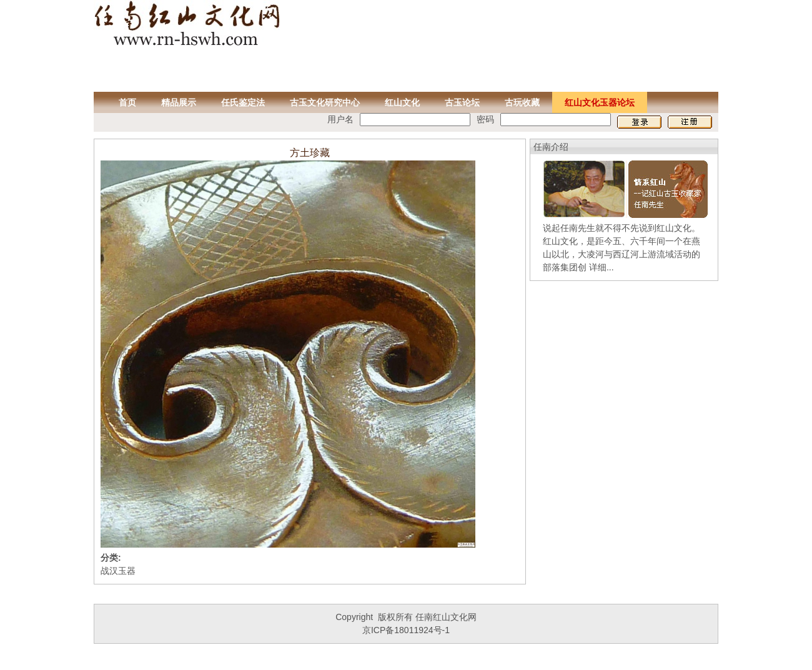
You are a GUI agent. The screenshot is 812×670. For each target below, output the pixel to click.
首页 (127, 102)
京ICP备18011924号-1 (406, 630)
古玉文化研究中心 (325, 102)
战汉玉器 (118, 571)
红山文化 (402, 102)
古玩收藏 (522, 102)
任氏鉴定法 (243, 102)
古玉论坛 (462, 102)
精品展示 (179, 102)
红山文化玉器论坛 (600, 102)
